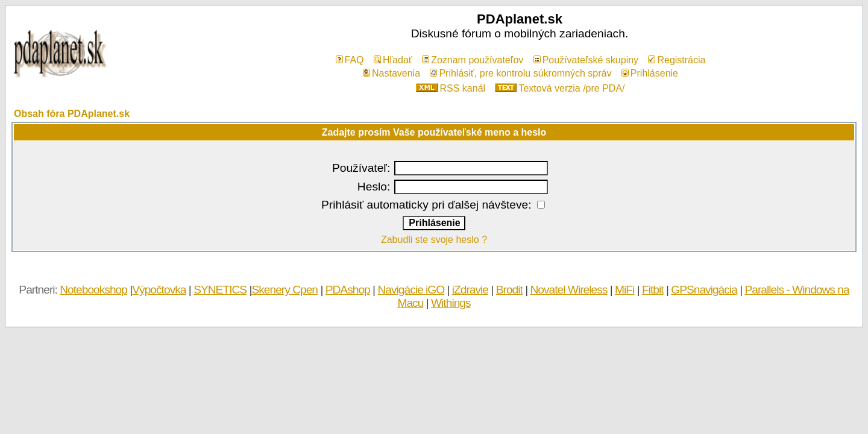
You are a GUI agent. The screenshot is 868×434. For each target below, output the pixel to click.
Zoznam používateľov (473, 60)
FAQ (350, 60)
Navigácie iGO (411, 290)
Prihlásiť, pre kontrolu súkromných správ (520, 73)
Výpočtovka (159, 290)
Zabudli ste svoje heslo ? (434, 240)
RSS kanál (451, 88)
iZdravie (470, 290)
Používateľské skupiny (586, 60)
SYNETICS (220, 290)
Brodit (509, 290)
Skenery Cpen (285, 290)
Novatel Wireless (568, 290)
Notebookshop (93, 290)
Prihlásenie (650, 73)
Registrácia (677, 60)
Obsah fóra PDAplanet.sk (72, 114)
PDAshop (348, 290)
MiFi (624, 290)
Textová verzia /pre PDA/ (560, 88)
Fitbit (653, 290)
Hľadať (393, 60)
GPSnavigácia (704, 290)
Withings (451, 303)
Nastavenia (392, 73)
